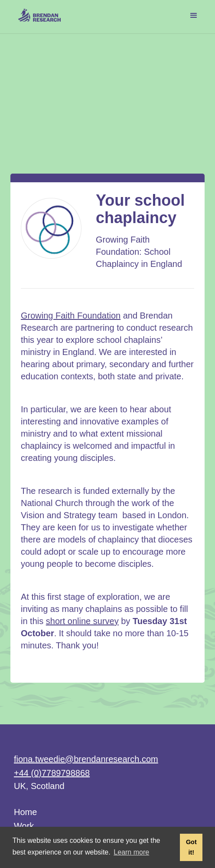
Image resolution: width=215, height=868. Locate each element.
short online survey (82, 621)
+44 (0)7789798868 (52, 773)
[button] (194, 15)
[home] (37, 13)
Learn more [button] (131, 852)
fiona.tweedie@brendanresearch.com (86, 759)
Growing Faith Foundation (71, 316)
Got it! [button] (191, 847)
